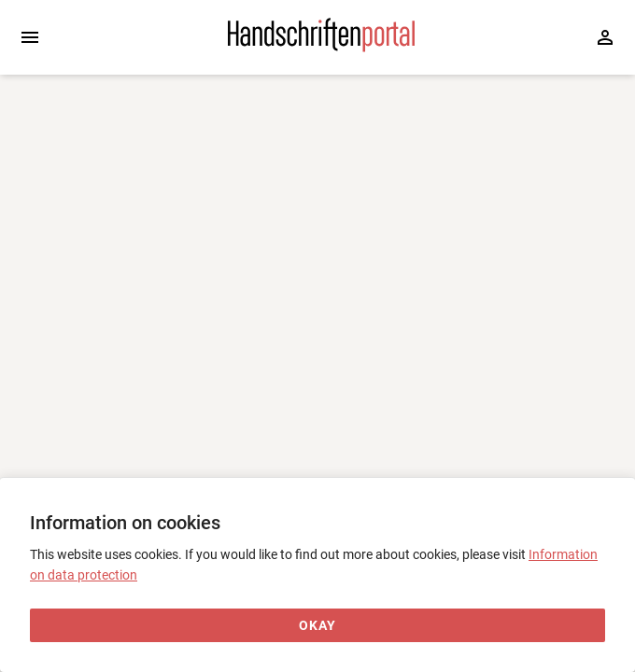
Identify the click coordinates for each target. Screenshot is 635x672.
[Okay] (317, 626)
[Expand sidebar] (30, 37)
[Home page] (321, 48)
